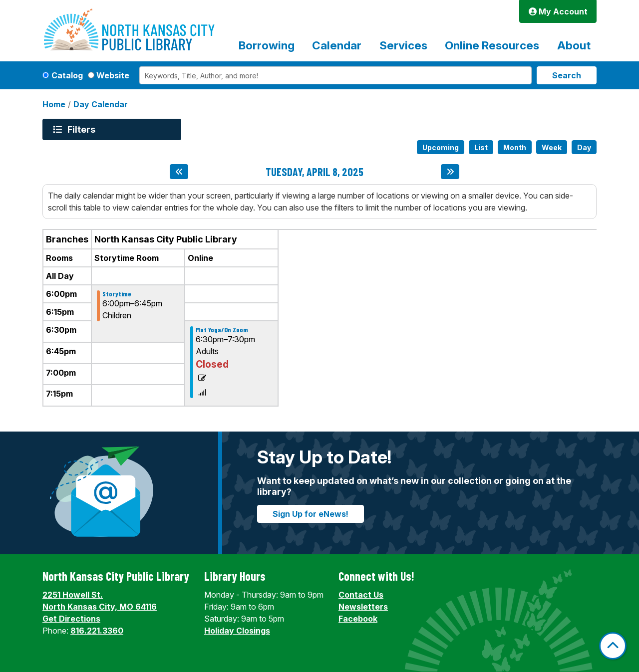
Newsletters (363, 607)
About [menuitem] (574, 45)
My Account (558, 11)
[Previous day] (179, 172)
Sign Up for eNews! (311, 514)
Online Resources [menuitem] (492, 45)
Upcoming (441, 147)
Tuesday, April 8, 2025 (315, 172)
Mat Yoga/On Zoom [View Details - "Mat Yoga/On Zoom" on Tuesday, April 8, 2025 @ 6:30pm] (222, 330)
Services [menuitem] (403, 45)
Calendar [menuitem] (337, 45)
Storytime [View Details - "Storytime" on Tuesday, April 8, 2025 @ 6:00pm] (117, 294)
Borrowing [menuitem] (267, 45)
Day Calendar (101, 104)
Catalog (67, 75)
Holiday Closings (237, 631)
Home (54, 104)
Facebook (358, 619)
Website (113, 75)
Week (552, 147)
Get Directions (71, 619)
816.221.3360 (97, 631)
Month (515, 147)
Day (584, 147)
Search (567, 75)
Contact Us (361, 595)
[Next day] (450, 172)
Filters (83, 129)
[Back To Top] (613, 646)
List (481, 147)
